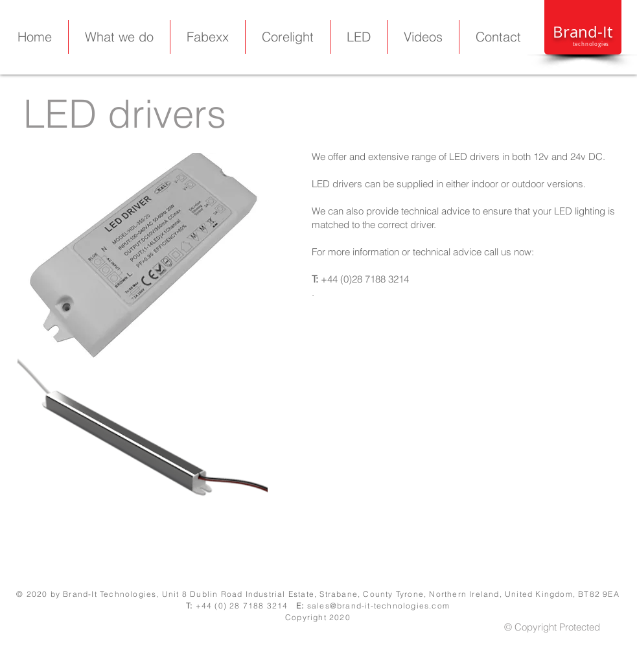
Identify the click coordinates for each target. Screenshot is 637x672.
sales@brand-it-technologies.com (378, 606)
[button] (359, 37)
